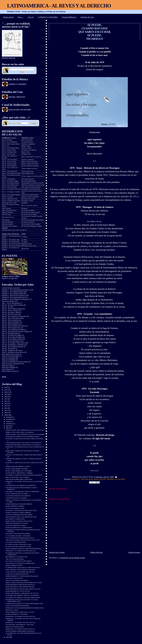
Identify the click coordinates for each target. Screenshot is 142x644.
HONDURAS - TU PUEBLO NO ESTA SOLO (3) (20, 616)
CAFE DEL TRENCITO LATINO (15, 525)
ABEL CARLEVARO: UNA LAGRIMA (17, 477)
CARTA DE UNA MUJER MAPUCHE (17, 574)
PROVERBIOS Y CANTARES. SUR (16, 557)
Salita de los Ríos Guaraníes (10, 226)
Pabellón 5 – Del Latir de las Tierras (12, 244)
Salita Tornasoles (7, 208)
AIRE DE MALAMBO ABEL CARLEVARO (19, 479)
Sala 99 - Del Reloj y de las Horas (112, 479)
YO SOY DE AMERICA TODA (15, 508)
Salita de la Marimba (8, 212)
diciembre (9, 417)
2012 (6, 408)
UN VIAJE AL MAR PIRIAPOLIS (16, 542)
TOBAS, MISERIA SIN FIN (14, 565)
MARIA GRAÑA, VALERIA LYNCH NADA (19, 521)
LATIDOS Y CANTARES (48, 17)
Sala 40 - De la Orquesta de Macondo (14, 316)
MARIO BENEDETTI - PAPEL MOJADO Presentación (22, 576)
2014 (6, 404)
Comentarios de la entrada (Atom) (72, 558)
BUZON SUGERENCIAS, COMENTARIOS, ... (20, 528)
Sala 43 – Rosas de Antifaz (9, 164)
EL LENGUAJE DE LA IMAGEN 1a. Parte (18, 546)
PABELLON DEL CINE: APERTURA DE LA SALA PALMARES (25, 434)
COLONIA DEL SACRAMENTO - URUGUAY (20, 625)
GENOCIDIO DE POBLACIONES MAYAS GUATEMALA (23, 445)
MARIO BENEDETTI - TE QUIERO (16, 614)
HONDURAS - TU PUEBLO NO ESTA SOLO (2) (20, 622)
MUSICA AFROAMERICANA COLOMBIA (19, 471)
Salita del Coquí (6, 214)
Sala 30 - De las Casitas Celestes (12, 305)
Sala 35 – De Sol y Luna (9, 154)
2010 (6, 413)
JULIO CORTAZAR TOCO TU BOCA (17, 494)
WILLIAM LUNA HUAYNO (14, 578)
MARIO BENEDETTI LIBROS (15, 506)
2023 (6, 394)
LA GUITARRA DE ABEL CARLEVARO (18, 536)
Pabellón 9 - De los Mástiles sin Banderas (15, 299)
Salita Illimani (6, 220)
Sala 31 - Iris (5, 146)
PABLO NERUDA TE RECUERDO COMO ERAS (21, 570)
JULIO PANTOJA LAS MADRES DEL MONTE (20, 572)
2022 (6, 397)
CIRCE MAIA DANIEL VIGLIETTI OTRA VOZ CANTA (23, 540)
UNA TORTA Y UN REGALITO (15, 519)
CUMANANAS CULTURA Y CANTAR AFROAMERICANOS (24, 604)
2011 (6, 410)
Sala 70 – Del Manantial (8, 179)
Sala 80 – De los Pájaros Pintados (11, 195)
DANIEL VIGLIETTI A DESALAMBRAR (18, 513)
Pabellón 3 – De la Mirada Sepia (11, 242)
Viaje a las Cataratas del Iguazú (15, 559)
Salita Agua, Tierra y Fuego (9, 203)
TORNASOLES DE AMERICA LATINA (18, 466)
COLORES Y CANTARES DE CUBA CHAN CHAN (21, 510)
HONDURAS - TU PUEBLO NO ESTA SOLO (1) (20, 629)
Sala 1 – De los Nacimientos (10, 142)
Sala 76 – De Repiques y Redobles (11, 192)
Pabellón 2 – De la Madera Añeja (11, 240)
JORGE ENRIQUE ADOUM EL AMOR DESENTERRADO (23, 549)
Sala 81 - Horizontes (7, 197)
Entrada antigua (134, 552)
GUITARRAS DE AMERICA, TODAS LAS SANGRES (22, 595)
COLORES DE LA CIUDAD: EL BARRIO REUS (20, 563)
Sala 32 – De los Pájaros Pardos (10, 148)
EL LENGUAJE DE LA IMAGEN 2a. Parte (18, 544)
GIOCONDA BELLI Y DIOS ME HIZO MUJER (20, 587)
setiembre (9, 424)
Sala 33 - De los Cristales (10, 311)
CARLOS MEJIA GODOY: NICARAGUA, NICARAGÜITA (23, 443)
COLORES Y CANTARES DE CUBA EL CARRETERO (22, 492)
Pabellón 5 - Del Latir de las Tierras (85, 479)
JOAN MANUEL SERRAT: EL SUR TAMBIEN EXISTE (22, 437)
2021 (6, 399)
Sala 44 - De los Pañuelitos (11, 324)
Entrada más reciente (57, 552)
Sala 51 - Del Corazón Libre (11, 328)
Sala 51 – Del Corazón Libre (10, 171)
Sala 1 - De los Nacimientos (11, 303)
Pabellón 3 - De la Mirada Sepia (12, 294)
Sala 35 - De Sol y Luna (10, 314)
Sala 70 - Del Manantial (10, 333)
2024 (6, 392)
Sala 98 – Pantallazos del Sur (10, 199)
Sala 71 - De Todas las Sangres (10, 181)
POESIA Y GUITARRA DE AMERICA (17, 580)
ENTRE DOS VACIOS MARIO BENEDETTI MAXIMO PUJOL (25, 608)
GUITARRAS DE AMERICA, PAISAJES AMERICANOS (23, 598)
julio (8, 428)
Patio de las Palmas (7, 140)
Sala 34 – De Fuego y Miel (9, 152)
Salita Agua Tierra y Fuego (11, 354)
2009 (6, 415)
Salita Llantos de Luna (8, 217)
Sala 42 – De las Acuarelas (9, 162)
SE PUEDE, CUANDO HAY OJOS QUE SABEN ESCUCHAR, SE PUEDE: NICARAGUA (95, 32)
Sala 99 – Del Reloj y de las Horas (11, 201)
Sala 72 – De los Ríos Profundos (11, 183)
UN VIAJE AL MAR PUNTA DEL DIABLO (19, 561)
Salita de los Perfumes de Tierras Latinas (15, 362)
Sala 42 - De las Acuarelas (10, 320)
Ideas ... (21, 17)
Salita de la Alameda (8, 224)
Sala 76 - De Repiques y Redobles (13, 345)
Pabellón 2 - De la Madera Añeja (12, 292)
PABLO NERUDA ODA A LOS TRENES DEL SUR (21, 517)
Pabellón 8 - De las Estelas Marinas (11, 246)
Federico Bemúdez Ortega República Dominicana (20, 631)
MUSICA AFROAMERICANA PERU (17, 469)
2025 (6, 390)
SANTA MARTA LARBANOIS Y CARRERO (19, 473)
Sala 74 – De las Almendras (9, 187)
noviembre (10, 419)
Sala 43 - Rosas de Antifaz (10, 322)
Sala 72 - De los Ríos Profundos (12, 337)
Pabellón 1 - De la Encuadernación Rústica (16, 290)
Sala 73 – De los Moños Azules (10, 185)
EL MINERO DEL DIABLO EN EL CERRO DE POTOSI (23, 568)
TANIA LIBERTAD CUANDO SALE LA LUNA (20, 612)
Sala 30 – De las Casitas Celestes (11, 144)
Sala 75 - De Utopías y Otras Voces (13, 343)
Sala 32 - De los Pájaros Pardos (12, 309)
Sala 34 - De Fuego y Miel (10, 313)
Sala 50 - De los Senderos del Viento (14, 326)
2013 (6, 406)
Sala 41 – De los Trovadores (10, 160)
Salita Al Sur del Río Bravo (9, 210)
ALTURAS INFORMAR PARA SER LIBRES (19, 515)
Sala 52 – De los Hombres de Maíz (11, 173)
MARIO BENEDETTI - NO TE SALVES (18, 591)
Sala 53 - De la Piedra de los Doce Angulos (16, 331)
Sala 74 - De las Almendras (11, 341)
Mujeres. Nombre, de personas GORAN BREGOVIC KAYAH (24, 583)
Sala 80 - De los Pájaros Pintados (13, 347)
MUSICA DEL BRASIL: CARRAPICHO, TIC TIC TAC (22, 593)
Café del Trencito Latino (9, 230)
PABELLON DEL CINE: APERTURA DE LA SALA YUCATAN (25, 430)
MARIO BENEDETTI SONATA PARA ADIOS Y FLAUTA (23, 589)
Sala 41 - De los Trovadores (11, 318)
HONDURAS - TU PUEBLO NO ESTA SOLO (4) (20, 551)
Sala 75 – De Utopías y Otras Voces (11, 189)
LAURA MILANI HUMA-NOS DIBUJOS (18, 496)
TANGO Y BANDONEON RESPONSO (17, 606)
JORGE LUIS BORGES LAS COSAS (17, 523)
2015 (6, 401)
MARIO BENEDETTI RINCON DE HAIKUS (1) (20, 585)
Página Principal (96, 552)
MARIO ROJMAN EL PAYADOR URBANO (19, 504)
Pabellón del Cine (87, 17)
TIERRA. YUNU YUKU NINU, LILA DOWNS (20, 432)
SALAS (31, 17)
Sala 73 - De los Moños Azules (12, 339)
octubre (9, 422)
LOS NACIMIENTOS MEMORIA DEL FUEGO (20, 538)
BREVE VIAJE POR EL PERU (15, 627)
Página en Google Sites (11, 277)
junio (8, 637)
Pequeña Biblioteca (69, 17)
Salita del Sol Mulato (8, 222)
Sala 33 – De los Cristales (9, 150)
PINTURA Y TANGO (12, 610)
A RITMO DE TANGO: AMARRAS (16, 498)
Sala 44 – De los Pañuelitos (9, 166)
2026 (6, 387)
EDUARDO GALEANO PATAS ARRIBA (18, 534)
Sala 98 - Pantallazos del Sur (11, 350)
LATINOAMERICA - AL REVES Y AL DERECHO (59, 6)
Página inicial (8, 17)
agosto (8, 426)
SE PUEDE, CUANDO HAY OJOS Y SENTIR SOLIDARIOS (24, 475)
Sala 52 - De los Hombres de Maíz (13, 330)
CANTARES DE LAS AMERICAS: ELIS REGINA (21, 485)
